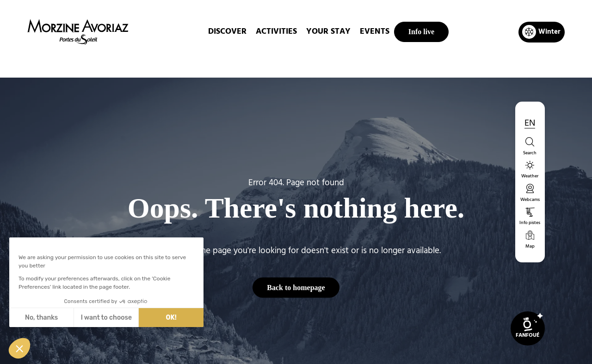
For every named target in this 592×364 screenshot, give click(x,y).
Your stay (328, 32)
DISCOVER (227, 32)
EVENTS (375, 32)
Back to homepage (296, 287)
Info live (421, 32)
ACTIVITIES (276, 32)
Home (247, 62)
